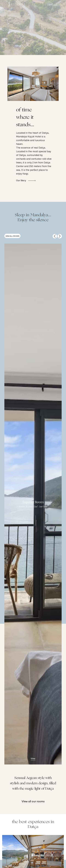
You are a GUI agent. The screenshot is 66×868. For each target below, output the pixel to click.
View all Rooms (12, 236)
